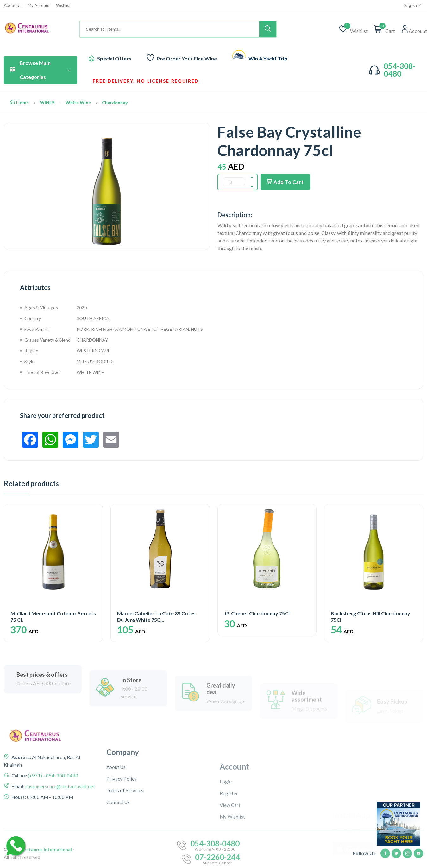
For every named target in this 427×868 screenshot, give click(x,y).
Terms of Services (125, 841)
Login (226, 829)
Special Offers (114, 58)
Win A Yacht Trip (268, 58)
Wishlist (63, 6)
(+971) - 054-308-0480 (53, 808)
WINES (47, 102)
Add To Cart (285, 182)
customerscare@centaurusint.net (60, 818)
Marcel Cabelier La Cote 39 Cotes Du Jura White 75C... (156, 616)
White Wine (78, 102)
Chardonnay (115, 102)
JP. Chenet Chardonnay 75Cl (257, 613)
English (413, 5)
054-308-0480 (399, 70)
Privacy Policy (122, 829)
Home (19, 102)
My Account (39, 6)
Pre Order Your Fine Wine (187, 58)
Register (229, 841)
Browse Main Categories (41, 70)
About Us (13, 6)
